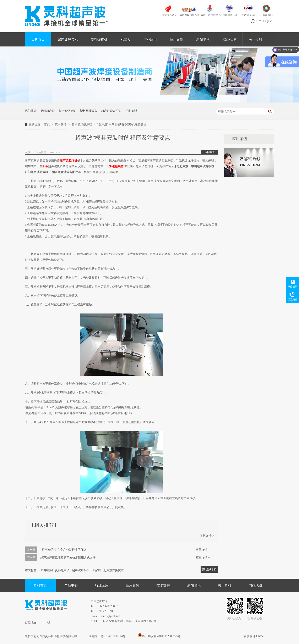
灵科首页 (38, 40)
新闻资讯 (203, 40)
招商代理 (229, 40)
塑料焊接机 (99, 40)
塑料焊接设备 (89, 111)
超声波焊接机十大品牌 (87, 570)
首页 (47, 124)
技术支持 (61, 124)
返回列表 (210, 152)
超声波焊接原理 (82, 124)
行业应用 (150, 40)
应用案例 (176, 40)
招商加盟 (131, 111)
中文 (259, 21)
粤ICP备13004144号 (113, 636)
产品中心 (71, 585)
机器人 (125, 40)
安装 (45, 166)
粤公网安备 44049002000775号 (159, 636)
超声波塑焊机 (69, 160)
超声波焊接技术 (114, 570)
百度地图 (38, 622)
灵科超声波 (48, 111)
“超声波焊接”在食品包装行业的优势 (63, 550)
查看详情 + (203, 550)
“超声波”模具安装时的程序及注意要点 (122, 124)
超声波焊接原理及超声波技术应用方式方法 (68, 558)
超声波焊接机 (68, 40)
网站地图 (255, 585)
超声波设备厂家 (111, 111)
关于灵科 (256, 40)
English (268, 21)
